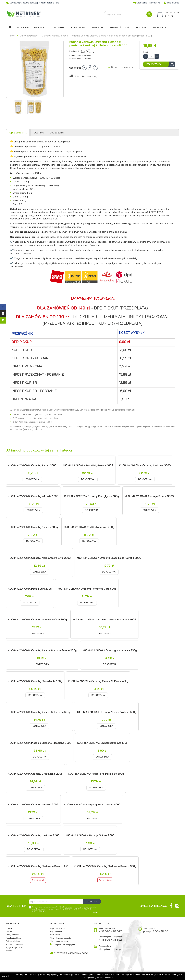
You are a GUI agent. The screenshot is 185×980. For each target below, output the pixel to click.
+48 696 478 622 (110, 931)
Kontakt (9, 951)
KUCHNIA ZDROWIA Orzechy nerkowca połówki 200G (39, 558)
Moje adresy (55, 935)
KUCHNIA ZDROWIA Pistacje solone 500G (149, 496)
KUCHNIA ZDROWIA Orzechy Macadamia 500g (35, 681)
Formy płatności (12, 935)
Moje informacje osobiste (60, 938)
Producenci (41, 27)
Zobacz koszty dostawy (86, 76)
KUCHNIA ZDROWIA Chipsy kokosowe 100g (102, 743)
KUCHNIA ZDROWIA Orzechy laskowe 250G (34, 835)
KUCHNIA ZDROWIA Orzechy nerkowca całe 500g (87, 589)
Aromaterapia (78, 27)
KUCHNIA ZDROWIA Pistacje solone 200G (90, 835)
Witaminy (59, 27)
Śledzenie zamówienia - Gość (69, 953)
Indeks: (73, 55)
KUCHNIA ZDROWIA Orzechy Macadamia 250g (110, 650)
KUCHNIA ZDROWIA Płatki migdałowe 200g (89, 527)
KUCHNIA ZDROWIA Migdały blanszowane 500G (92, 804)
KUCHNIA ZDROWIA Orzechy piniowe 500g (33, 527)
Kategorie (23, 27)
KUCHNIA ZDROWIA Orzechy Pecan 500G (32, 465)
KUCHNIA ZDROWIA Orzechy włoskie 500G (33, 496)
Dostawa (39, 133)
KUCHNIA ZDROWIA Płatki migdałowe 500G (88, 465)
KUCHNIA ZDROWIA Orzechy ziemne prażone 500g (106, 712)
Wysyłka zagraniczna (15, 948)
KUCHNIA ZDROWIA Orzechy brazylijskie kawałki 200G (109, 558)
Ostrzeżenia (57, 133)
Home (12, 36)
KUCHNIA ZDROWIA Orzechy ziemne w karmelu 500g (39, 712)
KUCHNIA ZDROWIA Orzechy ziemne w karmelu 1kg (98, 681)
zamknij (6, 976)
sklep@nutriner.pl (110, 949)
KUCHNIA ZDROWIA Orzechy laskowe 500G (145, 465)
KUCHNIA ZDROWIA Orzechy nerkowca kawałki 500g (105, 866)
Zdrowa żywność (120, 27)
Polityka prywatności (14, 944)
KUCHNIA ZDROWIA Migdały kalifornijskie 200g (96, 774)
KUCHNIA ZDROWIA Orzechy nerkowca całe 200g (37, 619)
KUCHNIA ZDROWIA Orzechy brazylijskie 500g (92, 496)
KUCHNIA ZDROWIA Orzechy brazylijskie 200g (35, 774)
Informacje (160, 27)
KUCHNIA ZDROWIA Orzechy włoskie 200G (33, 804)
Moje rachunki (56, 932)
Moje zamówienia (57, 928)
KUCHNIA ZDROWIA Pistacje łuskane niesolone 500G (104, 619)
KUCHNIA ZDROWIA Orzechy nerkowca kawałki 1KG (38, 866)
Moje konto (57, 923)
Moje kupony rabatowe (59, 941)
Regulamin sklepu (13, 938)
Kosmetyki (98, 27)
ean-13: (73, 59)
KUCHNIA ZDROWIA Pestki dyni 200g (30, 589)
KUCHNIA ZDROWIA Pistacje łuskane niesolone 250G (40, 743)
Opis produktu (18, 133)
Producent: (74, 51)
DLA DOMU (142, 27)
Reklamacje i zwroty (14, 941)
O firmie (9, 928)
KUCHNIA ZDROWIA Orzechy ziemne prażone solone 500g (42, 650)
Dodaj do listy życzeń (121, 67)
